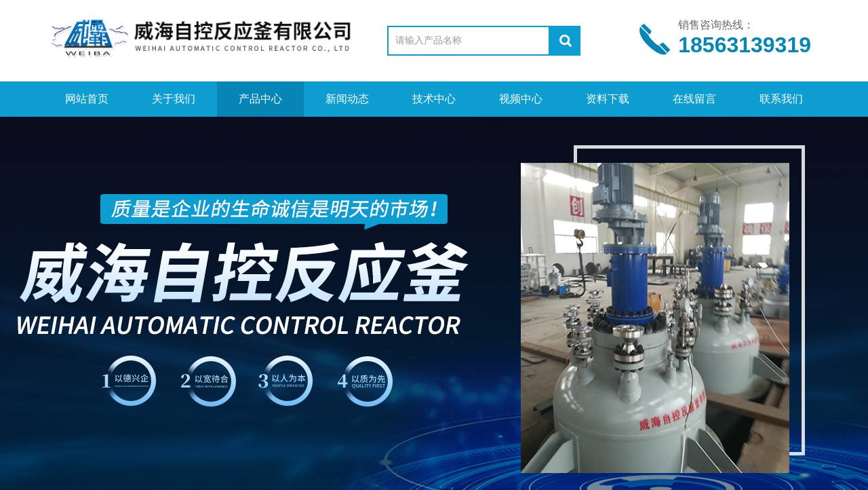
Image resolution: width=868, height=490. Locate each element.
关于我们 (174, 99)
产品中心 (260, 99)
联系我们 (781, 99)
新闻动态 (347, 99)
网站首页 (87, 99)
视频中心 (521, 99)
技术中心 (434, 99)
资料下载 (608, 99)
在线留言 (694, 99)
